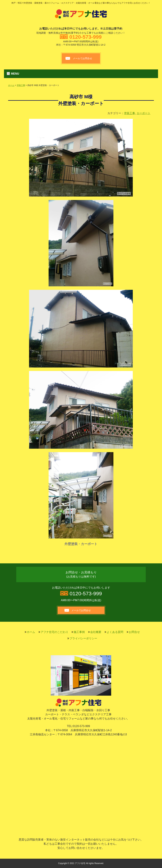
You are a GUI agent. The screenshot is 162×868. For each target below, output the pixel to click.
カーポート (144, 113)
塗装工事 (21, 85)
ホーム (11, 85)
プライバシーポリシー (83, 638)
